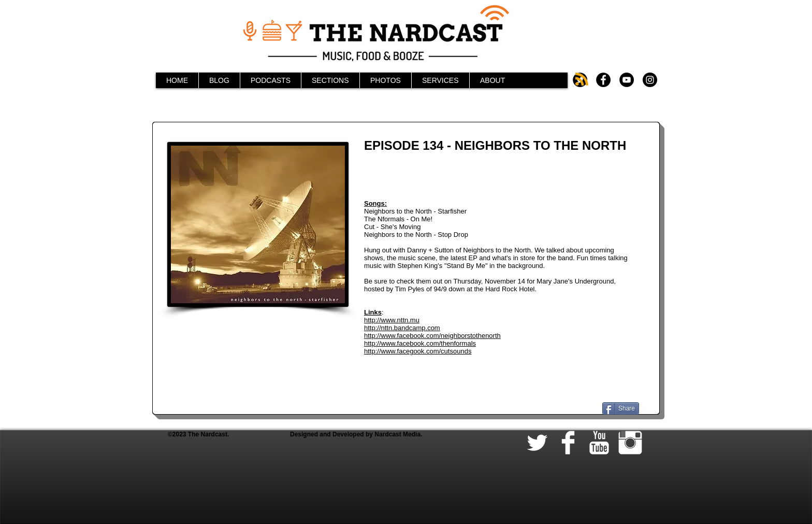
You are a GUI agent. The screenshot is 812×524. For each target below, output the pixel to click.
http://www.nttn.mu (392, 320)
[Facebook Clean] (568, 443)
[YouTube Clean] (599, 443)
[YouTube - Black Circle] (627, 80)
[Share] (621, 408)
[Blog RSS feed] (582, 80)
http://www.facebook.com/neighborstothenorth (432, 336)
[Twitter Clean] (537, 443)
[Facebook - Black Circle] (603, 80)
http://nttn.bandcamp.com (402, 328)
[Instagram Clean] (630, 443)
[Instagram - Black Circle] (650, 80)
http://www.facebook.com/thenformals (420, 343)
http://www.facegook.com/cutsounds (418, 351)
